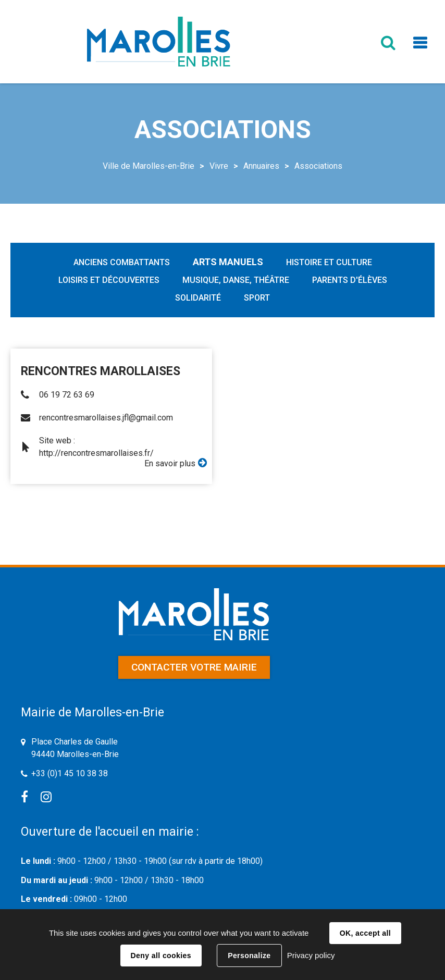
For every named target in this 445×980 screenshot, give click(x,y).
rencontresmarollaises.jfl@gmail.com (106, 418)
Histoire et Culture (329, 262)
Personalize (249, 956)
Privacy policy (311, 955)
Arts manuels (228, 262)
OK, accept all (365, 933)
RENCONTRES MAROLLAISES (101, 371)
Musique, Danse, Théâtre (236, 280)
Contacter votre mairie (194, 667)
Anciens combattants (122, 262)
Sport (257, 298)
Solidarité (198, 298)
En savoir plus (170, 463)
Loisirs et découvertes (109, 280)
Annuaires (261, 166)
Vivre (219, 166)
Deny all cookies (161, 956)
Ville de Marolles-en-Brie (149, 166)
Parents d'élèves (350, 280)
